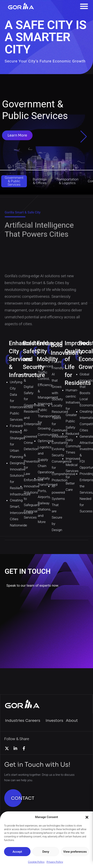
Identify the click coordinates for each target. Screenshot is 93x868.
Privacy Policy (55, 862)
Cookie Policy (36, 862)
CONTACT (23, 798)
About (72, 720)
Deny (46, 852)
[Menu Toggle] (84, 6)
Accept (17, 852)
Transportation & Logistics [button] (67, 181)
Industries (15, 720)
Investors (54, 720)
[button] (87, 817)
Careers (33, 720)
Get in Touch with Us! (37, 765)
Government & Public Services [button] (14, 181)
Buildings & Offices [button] (40, 181)
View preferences (75, 852)
